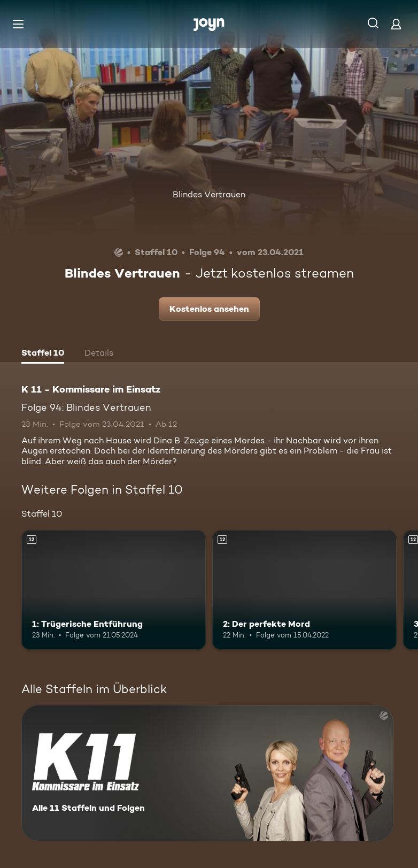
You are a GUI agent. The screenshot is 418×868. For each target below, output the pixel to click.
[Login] (396, 24)
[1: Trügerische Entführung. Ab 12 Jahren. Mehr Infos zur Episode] (114, 590)
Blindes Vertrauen (209, 194)
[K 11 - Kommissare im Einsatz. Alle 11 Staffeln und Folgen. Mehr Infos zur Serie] (207, 773)
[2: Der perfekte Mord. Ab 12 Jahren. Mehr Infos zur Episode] (304, 590)
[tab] (43, 354)
